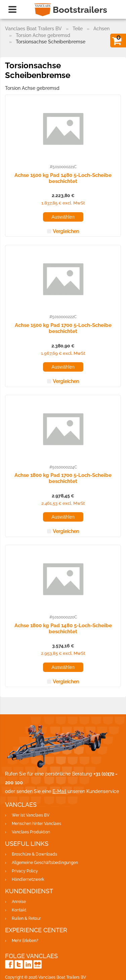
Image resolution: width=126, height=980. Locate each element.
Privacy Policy (25, 871)
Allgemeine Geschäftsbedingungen (45, 863)
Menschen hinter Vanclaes (36, 824)
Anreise (19, 902)
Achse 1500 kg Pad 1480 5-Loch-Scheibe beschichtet (63, 178)
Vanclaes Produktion (31, 832)
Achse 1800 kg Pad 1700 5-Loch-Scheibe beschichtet (63, 478)
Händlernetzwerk (28, 879)
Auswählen (63, 217)
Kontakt (19, 910)
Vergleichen (66, 231)
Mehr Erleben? (25, 941)
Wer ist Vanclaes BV (31, 815)
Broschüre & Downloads (34, 854)
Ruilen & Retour (26, 918)
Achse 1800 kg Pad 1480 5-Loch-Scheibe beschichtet (63, 628)
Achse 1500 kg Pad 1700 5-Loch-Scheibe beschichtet (63, 328)
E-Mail (59, 791)
